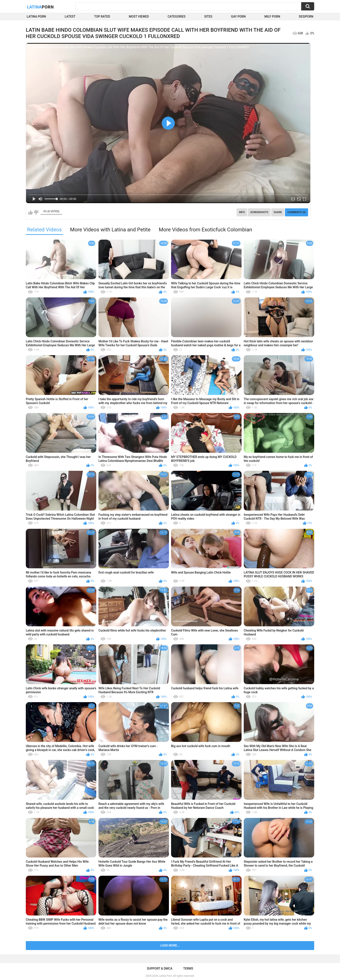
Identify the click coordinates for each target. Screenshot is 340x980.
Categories (177, 17)
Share (278, 212)
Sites (208, 17)
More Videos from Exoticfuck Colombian (205, 230)
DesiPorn (306, 17)
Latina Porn (36, 17)
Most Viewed (139, 17)
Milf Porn (272, 17)
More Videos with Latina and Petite (110, 230)
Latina (40, 7)
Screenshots (259, 212)
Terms (188, 968)
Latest (70, 17)
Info (242, 212)
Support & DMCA (159, 968)
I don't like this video (36, 212)
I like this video (30, 212)
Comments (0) (297, 212)
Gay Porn (238, 17)
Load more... (170, 945)
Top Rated (102, 17)
